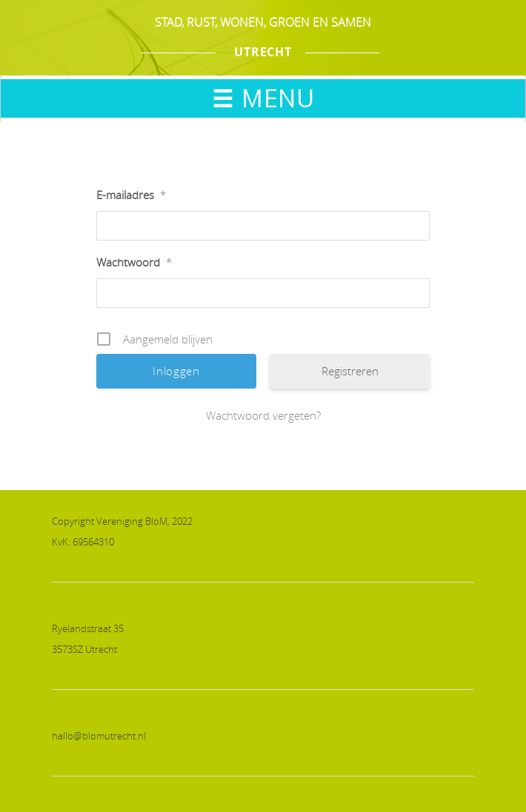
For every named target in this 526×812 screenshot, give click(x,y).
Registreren (350, 371)
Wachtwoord (134, 262)
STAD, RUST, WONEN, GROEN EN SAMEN (263, 22)
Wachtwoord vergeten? (263, 415)
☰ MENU (263, 98)
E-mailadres (131, 195)
